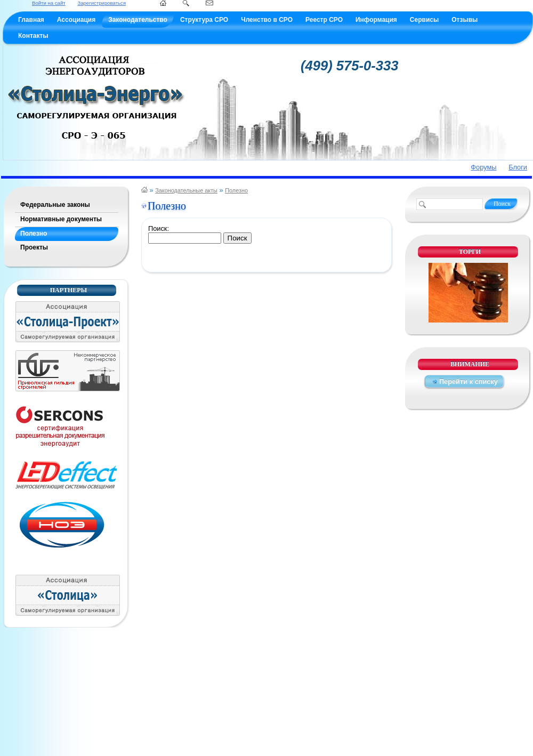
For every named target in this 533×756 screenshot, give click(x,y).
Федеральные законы (55, 205)
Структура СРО (204, 20)
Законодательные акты (186, 190)
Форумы (483, 167)
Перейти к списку (469, 381)
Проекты (34, 247)
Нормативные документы (61, 219)
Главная (31, 20)
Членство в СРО (267, 20)
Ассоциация (76, 20)
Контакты (33, 36)
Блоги (518, 167)
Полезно (34, 234)
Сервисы (424, 20)
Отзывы (465, 20)
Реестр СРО (324, 20)
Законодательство (138, 20)
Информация (376, 20)
